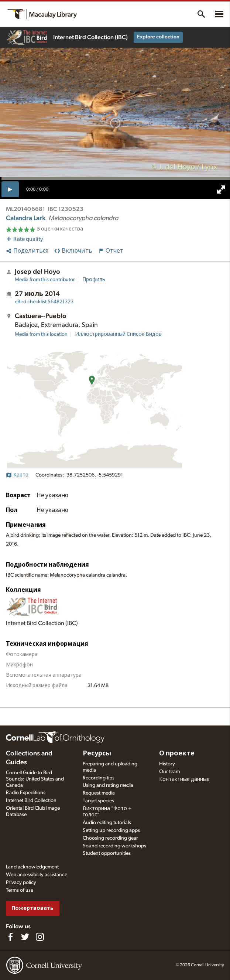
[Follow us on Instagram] (40, 937)
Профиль (94, 280)
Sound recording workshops (114, 846)
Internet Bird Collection (31, 800)
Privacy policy (21, 882)
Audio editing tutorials (107, 823)
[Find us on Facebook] (10, 937)
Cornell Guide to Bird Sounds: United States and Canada (35, 779)
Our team (169, 772)
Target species (98, 801)
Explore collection (158, 37)
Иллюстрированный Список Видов (118, 334)
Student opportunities (107, 853)
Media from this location (41, 334)
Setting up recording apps (111, 830)
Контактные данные (184, 779)
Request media (99, 793)
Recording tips (99, 778)
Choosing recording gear (110, 838)
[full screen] (221, 189)
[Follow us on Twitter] (25, 937)
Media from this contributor (45, 280)
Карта (17, 475)
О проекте (177, 754)
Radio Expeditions (26, 793)
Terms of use (20, 890)
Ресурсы (97, 754)
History (167, 764)
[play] (10, 189)
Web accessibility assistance (37, 875)
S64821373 (44, 302)
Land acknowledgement (32, 867)
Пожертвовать (32, 908)
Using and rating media (108, 785)
